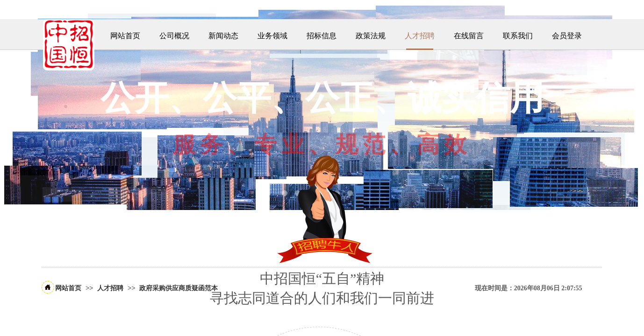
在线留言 (469, 36)
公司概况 (174, 36)
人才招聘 (420, 36)
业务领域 (272, 36)
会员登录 (567, 36)
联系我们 (518, 36)
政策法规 (371, 36)
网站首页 (125, 36)
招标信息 (322, 36)
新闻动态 (223, 36)
